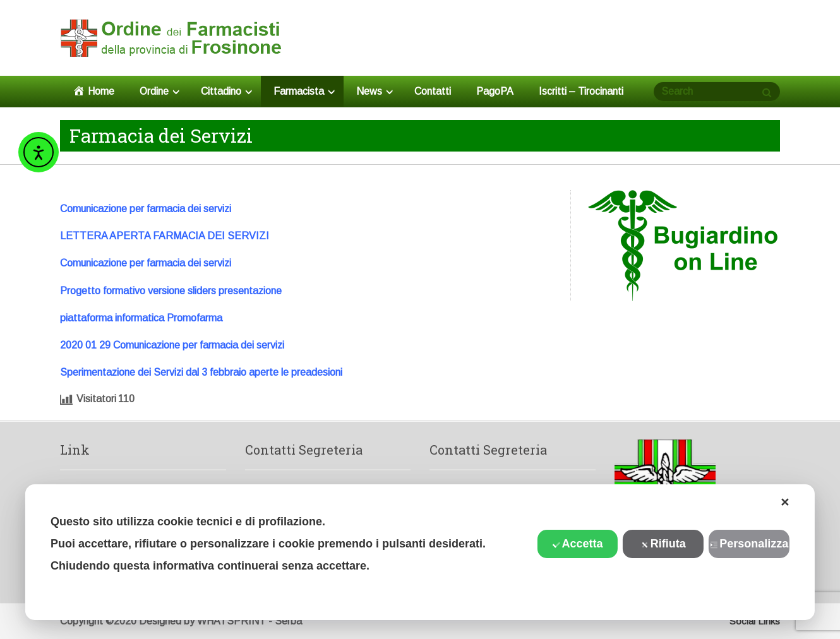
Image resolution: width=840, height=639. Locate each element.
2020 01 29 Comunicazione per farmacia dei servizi (172, 345)
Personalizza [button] (749, 544)
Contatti (433, 91)
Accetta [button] (577, 544)
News (375, 91)
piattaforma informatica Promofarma (141, 318)
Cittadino (226, 91)
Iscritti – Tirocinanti (581, 91)
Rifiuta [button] (663, 544)
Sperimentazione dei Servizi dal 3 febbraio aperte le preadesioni (201, 372)
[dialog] (420, 552)
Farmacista (304, 91)
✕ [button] (785, 503)
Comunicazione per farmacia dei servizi (146, 209)
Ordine (159, 91)
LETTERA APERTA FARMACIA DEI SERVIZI (165, 236)
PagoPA (495, 91)
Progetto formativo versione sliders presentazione (171, 291)
